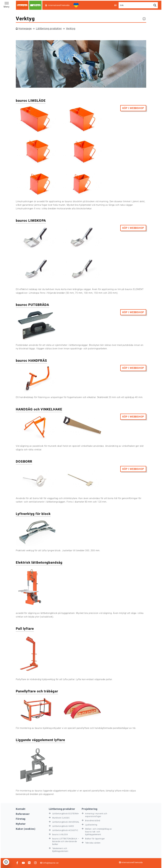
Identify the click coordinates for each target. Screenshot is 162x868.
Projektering (90, 809)
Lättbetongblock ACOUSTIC (65, 830)
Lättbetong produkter (49, 28)
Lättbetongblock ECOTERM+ (66, 814)
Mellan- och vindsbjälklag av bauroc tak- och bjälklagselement (99, 832)
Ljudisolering (91, 825)
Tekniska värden (93, 843)
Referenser (23, 814)
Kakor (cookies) (26, 829)
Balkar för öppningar (95, 839)
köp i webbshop (133, 108)
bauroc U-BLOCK (60, 834)
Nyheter (21, 824)
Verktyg (71, 28)
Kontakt (21, 809)
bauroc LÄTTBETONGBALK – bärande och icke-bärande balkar (66, 841)
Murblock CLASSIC (61, 818)
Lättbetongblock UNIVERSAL (66, 822)
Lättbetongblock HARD (63, 826)
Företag (21, 819)
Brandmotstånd (93, 821)
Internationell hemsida (131, 862)
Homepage (25, 28)
